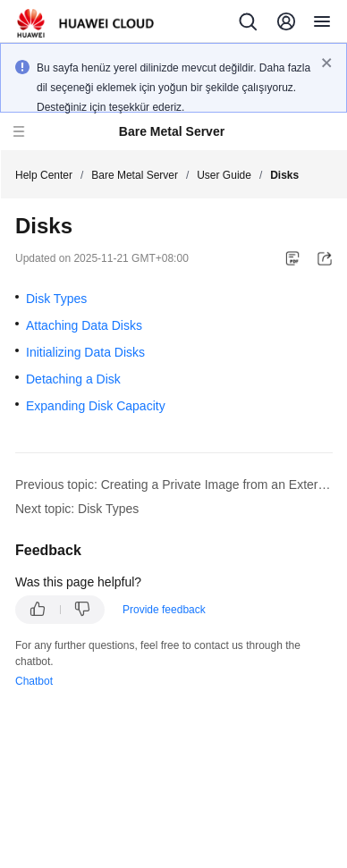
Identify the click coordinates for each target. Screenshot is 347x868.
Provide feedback (164, 610)
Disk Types (56, 299)
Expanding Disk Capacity (96, 406)
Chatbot (34, 681)
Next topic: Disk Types (77, 509)
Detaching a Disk (73, 379)
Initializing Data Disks (85, 352)
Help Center (44, 175)
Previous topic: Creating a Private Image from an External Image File (174, 485)
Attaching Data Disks (84, 325)
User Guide (224, 175)
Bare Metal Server (135, 175)
